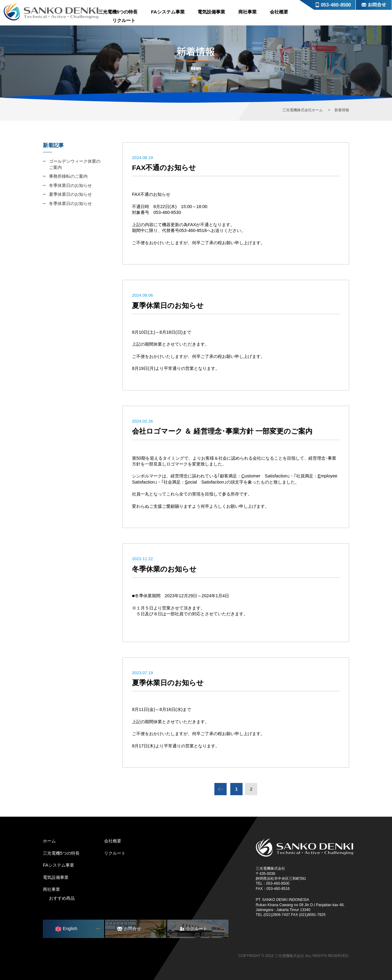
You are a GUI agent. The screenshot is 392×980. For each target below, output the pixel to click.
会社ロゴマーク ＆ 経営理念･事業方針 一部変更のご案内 (222, 431)
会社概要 (279, 12)
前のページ (221, 789)
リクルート (124, 20)
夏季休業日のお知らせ (168, 306)
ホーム (49, 841)
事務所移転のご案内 (68, 176)
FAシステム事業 (168, 12)
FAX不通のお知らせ (164, 168)
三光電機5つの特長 (118, 12)
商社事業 (247, 12)
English (66, 929)
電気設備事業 (211, 12)
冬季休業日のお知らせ (70, 185)
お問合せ (374, 5)
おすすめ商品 (62, 898)
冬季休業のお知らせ (164, 569)
